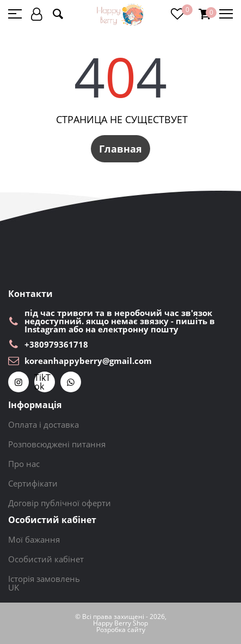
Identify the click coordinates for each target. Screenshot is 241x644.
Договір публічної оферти (60, 503)
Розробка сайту (121, 630)
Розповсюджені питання (57, 444)
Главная (120, 149)
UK (14, 587)
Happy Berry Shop (120, 623)
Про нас (24, 464)
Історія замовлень (44, 579)
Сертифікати (33, 483)
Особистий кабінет (46, 559)
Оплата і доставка (44, 424)
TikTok (42, 382)
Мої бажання (34, 539)
